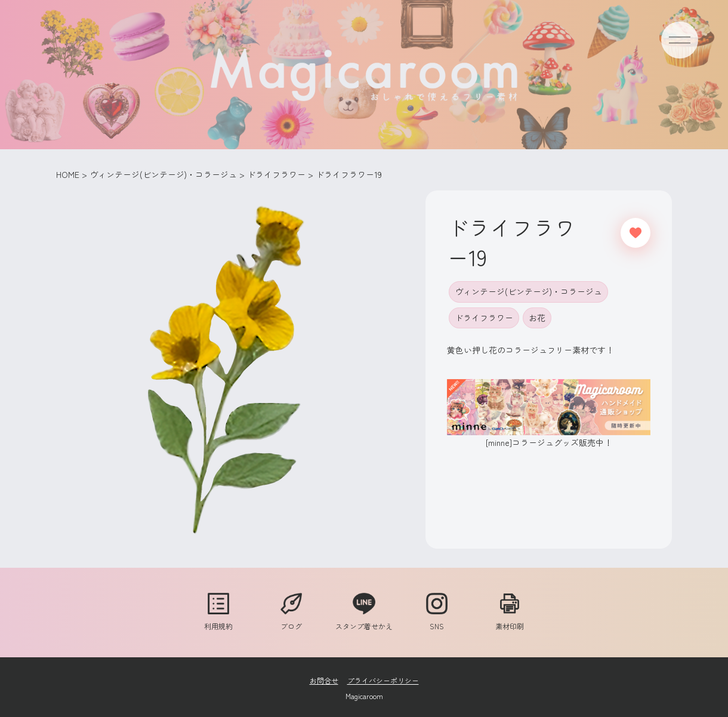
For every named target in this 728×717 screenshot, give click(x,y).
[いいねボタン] (636, 233)
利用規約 (218, 620)
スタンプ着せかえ (364, 620)
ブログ (291, 620)
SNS (437, 620)
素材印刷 (510, 620)
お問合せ (324, 680)
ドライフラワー (484, 318)
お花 (537, 318)
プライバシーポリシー (383, 680)
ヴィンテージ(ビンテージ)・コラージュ (528, 291)
